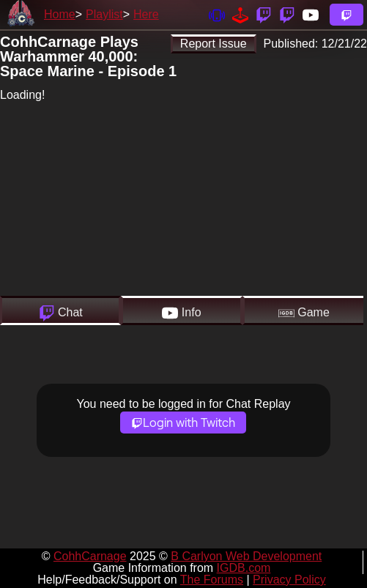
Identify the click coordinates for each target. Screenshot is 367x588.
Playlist (104, 14)
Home (60, 14)
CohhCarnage (90, 556)
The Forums (212, 580)
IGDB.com (244, 568)
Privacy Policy (289, 580)
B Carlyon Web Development (246, 556)
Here (146, 14)
